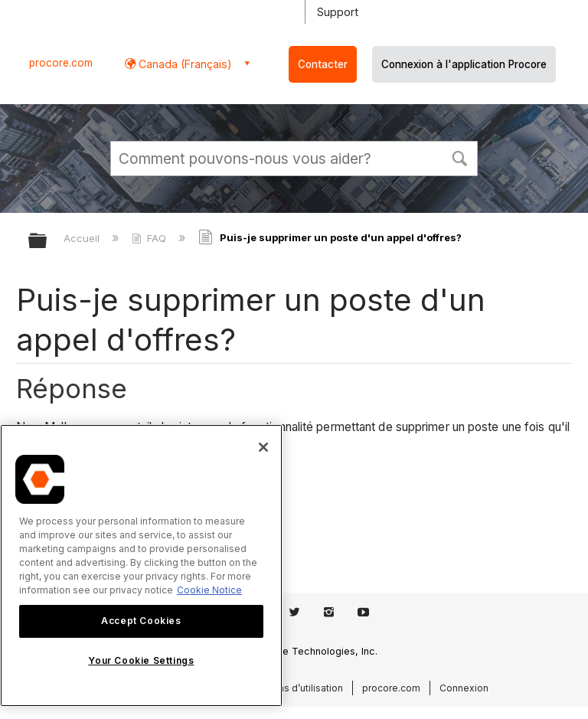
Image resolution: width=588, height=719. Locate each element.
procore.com (61, 63)
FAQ (150, 238)
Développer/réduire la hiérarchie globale (47, 242)
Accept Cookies (141, 621)
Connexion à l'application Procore (464, 64)
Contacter (323, 64)
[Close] (263, 447)
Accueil (83, 238)
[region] (141, 565)
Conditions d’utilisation (292, 688)
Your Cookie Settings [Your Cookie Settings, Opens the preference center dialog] (141, 660)
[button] (459, 157)
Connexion (464, 688)
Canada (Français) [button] (184, 64)
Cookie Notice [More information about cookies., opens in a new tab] (209, 590)
